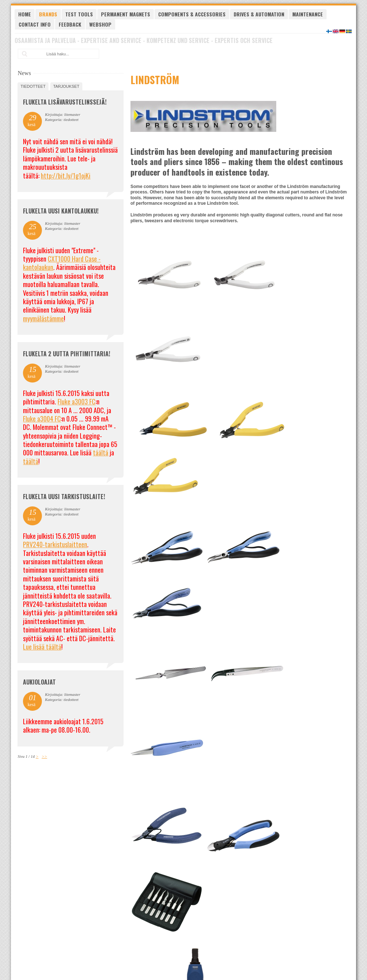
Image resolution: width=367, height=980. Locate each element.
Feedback (70, 24)
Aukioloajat (39, 682)
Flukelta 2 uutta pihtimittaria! (67, 354)
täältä (101, 452)
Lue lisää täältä (42, 647)
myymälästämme (43, 318)
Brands (48, 14)
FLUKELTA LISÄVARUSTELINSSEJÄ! (65, 102)
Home (25, 14)
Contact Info (35, 24)
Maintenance (308, 14)
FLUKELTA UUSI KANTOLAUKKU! (61, 211)
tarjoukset (66, 86)
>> (44, 756)
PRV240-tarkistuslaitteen (55, 544)
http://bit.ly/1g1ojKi (66, 176)
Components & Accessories (192, 14)
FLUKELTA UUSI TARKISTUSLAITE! (64, 497)
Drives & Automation (259, 14)
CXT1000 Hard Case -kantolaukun (62, 263)
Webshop (100, 24)
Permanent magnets (126, 14)
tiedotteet (33, 86)
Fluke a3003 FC (77, 401)
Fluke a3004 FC (42, 419)
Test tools (79, 14)
